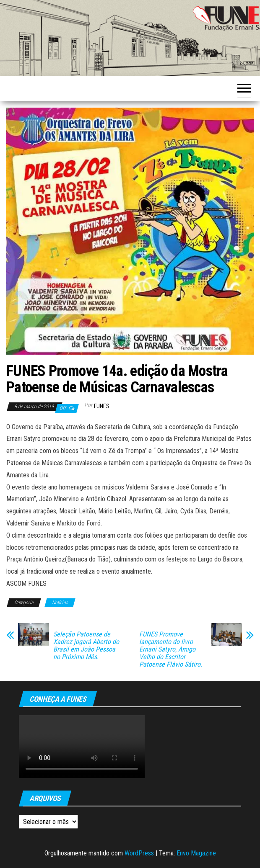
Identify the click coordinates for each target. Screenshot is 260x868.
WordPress (139, 853)
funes (102, 406)
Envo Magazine (196, 853)
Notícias (60, 603)
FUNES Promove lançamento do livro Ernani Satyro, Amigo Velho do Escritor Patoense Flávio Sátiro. (171, 649)
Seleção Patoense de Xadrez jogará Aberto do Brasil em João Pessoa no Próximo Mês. (86, 646)
